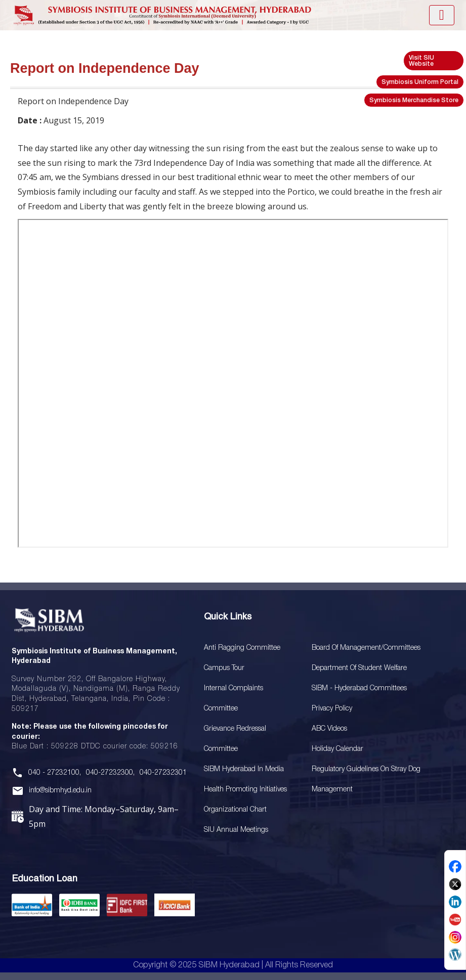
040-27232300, (110, 773)
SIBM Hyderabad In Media (244, 769)
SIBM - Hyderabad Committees (359, 688)
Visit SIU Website (421, 61)
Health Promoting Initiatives (245, 790)
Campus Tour (224, 668)
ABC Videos (329, 729)
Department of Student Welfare (359, 668)
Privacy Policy (332, 709)
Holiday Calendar (337, 749)
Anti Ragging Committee (242, 648)
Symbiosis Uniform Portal (420, 82)
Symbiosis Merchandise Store (414, 100)
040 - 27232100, (55, 773)
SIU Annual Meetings (236, 830)
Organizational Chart (235, 810)
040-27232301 (163, 773)
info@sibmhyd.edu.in (60, 791)
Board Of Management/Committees (366, 648)
